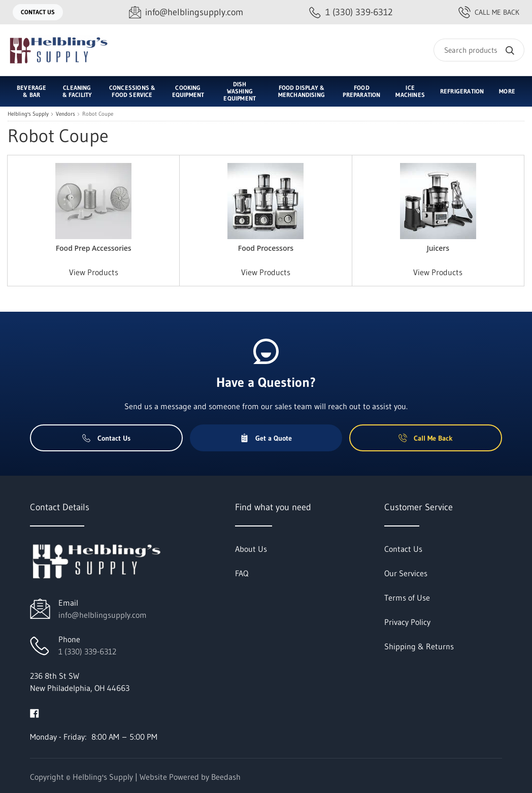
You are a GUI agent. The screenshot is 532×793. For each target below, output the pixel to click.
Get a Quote (266, 438)
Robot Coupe (98, 114)
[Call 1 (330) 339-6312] (351, 12)
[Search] (479, 50)
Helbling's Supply (28, 114)
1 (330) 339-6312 (87, 651)
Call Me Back (489, 12)
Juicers (438, 248)
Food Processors (266, 248)
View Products (94, 272)
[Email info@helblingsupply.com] (186, 12)
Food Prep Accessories (94, 248)
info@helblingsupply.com (103, 615)
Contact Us (38, 12)
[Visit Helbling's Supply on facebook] (35, 712)
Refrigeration (462, 91)
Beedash (226, 777)
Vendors (65, 114)
